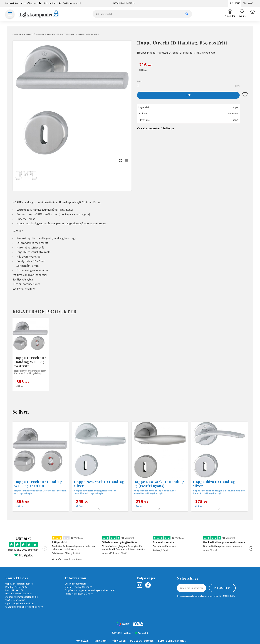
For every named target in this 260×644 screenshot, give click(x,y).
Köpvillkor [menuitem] (119, 641)
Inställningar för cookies (124, 3)
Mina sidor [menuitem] (230, 16)
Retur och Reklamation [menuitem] (172, 641)
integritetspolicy (227, 596)
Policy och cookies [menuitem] (142, 641)
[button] (242, 14)
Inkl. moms (235, 3)
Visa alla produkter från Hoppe (156, 128)
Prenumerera (222, 588)
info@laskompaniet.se (23, 603)
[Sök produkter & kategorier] (142, 14)
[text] (192, 65)
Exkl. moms (248, 3)
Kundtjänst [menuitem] (83, 641)
